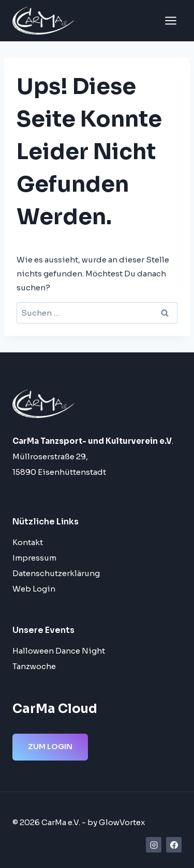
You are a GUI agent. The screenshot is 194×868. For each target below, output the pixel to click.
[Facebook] (174, 845)
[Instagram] (154, 845)
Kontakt (28, 542)
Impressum (34, 558)
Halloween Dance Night (59, 651)
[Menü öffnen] (170, 20)
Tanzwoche (34, 666)
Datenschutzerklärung (56, 573)
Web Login (34, 589)
